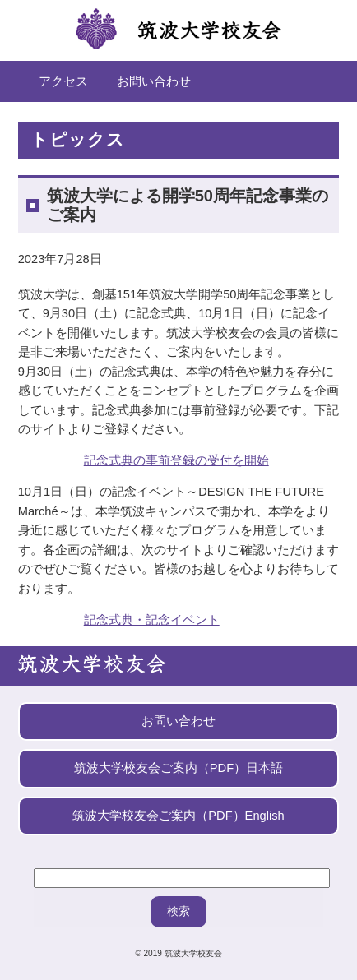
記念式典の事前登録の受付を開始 (176, 460)
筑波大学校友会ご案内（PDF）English (178, 816)
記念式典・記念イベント (152, 620)
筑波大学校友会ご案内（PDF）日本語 (178, 768)
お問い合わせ (154, 81)
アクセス (63, 81)
